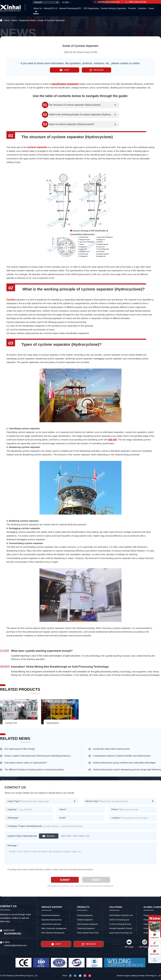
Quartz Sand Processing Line (121, 933)
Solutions (142, 8)
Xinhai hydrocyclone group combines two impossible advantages (124, 763)
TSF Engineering (91, 8)
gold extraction (73, 656)
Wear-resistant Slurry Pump (88, 933)
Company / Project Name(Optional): (25, 826)
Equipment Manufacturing (51, 920)
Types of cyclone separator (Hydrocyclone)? (71, 124)
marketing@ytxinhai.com (107, 2)
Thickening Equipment (86, 928)
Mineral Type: (93, 801)
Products (132, 8)
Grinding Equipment (85, 915)
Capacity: (12, 809)
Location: (116, 818)
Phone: (115, 809)
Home (7, 20)
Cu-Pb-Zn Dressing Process (120, 924)
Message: (13, 845)
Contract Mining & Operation (113, 8)
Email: (63, 818)
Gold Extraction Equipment (87, 924)
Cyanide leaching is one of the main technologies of (38, 656)
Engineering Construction (51, 924)
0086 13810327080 (136, 2)
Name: (63, 809)
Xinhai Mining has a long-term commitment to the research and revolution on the (53, 672)
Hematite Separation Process (121, 928)
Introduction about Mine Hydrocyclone (111, 749)
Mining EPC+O (51, 8)
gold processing (103, 672)
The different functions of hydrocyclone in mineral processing (34, 769)
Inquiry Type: (14, 801)
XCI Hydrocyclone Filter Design (20, 749)
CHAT (64, 70)
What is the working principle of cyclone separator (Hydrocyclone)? (81, 115)
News (36, 14)
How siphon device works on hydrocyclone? (26, 763)
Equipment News (27, 20)
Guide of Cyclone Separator (51, 20)
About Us (38, 8)
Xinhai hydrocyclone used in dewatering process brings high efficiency (127, 769)
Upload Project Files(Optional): (22, 836)
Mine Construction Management (54, 928)
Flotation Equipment (85, 920)
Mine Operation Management (53, 933)
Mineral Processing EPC (70, 8)
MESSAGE (97, 70)
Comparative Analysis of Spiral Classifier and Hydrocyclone (122, 756)
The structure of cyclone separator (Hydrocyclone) (75, 105)
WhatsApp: (13, 818)
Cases (151, 8)
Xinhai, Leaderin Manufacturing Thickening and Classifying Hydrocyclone (38, 756)
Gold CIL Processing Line (119, 920)
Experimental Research (51, 915)
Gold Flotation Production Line (121, 915)
